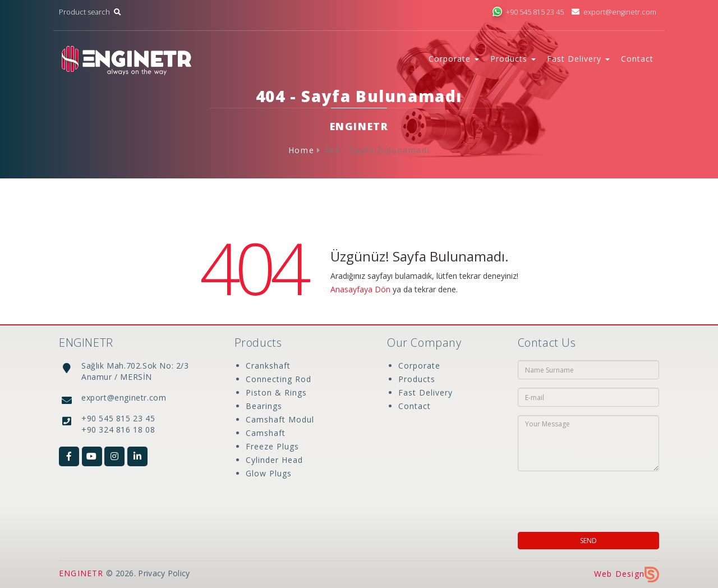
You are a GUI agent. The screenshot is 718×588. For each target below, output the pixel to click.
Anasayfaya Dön (360, 289)
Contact (637, 59)
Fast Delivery (425, 392)
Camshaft (266, 433)
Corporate (419, 366)
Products (417, 379)
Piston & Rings (276, 392)
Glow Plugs (269, 473)
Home (301, 150)
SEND (588, 541)
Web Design (627, 574)
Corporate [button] (454, 59)
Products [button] (513, 59)
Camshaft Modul (280, 419)
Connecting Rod (279, 379)
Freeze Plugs (272, 446)
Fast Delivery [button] (578, 59)
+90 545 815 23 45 (528, 12)
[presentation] (590, 498)
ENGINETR (81, 573)
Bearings (264, 406)
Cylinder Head (274, 460)
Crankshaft (268, 366)
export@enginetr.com (614, 12)
